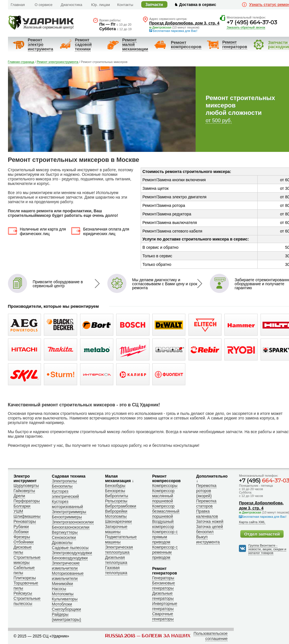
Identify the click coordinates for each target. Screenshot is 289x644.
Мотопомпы (63, 594)
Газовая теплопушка (116, 570)
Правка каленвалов (207, 514)
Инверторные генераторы (165, 606)
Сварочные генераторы (163, 616)
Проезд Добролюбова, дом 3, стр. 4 (184, 23)
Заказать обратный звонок (246, 27)
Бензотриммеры (67, 517)
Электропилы (64, 481)
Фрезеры (22, 537)
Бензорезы (115, 491)
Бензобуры (115, 486)
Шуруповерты (26, 486)
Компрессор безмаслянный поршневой (166, 511)
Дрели (20, 496)
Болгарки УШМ (22, 509)
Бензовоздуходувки (70, 558)
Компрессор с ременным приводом (165, 552)
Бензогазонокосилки (71, 527)
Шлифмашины (27, 516)
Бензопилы (62, 486)
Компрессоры (165, 486)
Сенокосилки (64, 537)
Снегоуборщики (66, 609)
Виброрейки (116, 511)
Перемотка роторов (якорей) (206, 491)
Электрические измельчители (66, 566)
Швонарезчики (118, 521)
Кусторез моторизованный (67, 504)
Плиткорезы (25, 578)
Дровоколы (62, 543)
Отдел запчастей (262, 534)
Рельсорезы (116, 501)
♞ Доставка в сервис (195, 5)
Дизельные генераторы (163, 596)
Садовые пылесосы (70, 548)
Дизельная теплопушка (116, 560)
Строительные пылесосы (27, 601)
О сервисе (44, 5)
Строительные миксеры (27, 560)
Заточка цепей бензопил (210, 529)
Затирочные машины (116, 529)
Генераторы (163, 578)
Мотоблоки (62, 604)
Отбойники (24, 542)
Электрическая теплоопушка (119, 550)
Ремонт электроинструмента (41, 44)
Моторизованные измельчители (68, 576)
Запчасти (154, 4)
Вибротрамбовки (121, 506)
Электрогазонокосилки (73, 522)
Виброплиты (117, 496)
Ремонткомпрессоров (186, 44)
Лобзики (21, 532)
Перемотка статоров (206, 504)
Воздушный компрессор (163, 524)
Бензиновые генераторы (163, 586)
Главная (18, 5)
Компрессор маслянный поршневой (163, 496)
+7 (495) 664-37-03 (252, 22)
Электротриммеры (69, 512)
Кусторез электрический (65, 494)
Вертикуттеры (65, 532)
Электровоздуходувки (72, 553)
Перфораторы (27, 501)
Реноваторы (25, 521)
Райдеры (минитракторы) (66, 617)
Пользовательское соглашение (211, 636)
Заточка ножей (210, 521)
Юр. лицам (101, 5)
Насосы (59, 589)
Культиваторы (65, 599)
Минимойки (62, 584)
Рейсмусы (23, 593)
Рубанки (21, 527)
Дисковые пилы (23, 550)
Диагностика (71, 5)
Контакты (125, 5)
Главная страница (21, 62)
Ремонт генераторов (235, 44)
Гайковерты (24, 491)
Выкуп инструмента (208, 539)
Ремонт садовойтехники (83, 44)
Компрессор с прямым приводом (165, 537)
